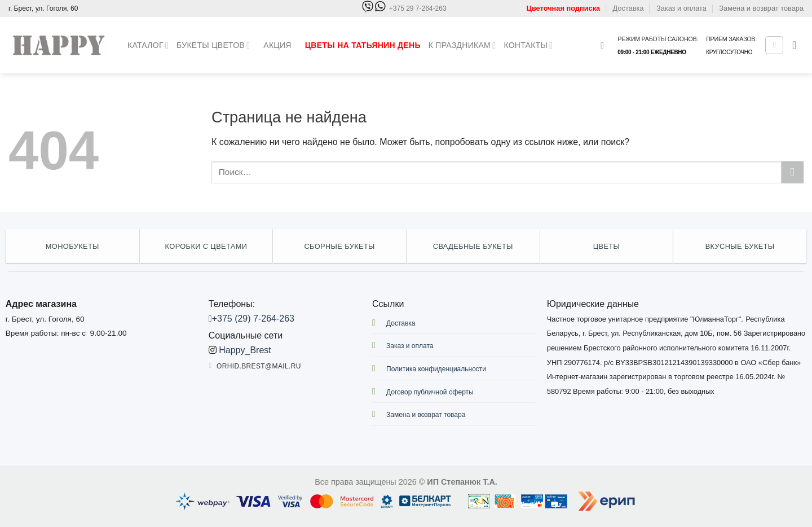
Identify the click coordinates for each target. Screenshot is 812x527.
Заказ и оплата (681, 8)
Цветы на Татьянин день (363, 45)
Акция (277, 45)
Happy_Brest (245, 350)
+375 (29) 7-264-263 (253, 319)
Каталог (148, 45)
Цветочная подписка (564, 8)
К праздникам (462, 45)
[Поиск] (605, 45)
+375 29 (418, 9)
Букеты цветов (213, 45)
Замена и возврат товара (761, 8)
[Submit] (793, 172)
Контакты (528, 45)
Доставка (628, 8)
